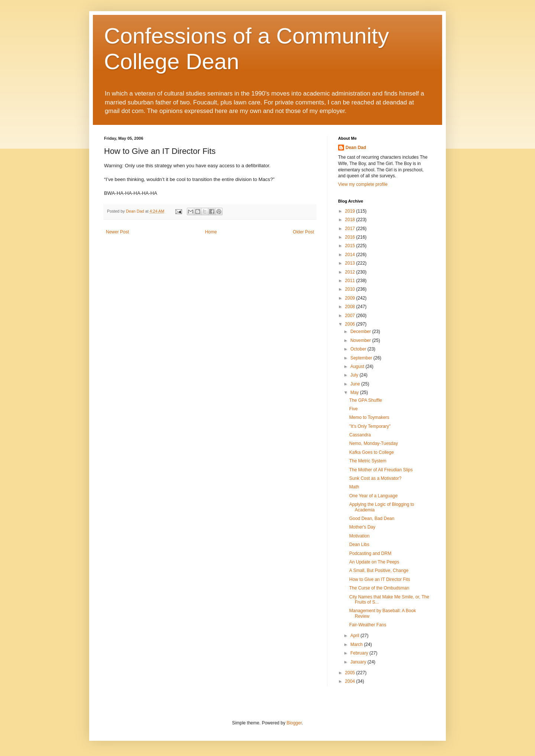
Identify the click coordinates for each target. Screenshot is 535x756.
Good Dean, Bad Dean (372, 518)
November (361, 340)
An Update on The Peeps (374, 562)
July (355, 375)
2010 (351, 289)
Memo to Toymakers (369, 417)
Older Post (303, 232)
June (356, 384)
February (360, 653)
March (357, 644)
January (359, 662)
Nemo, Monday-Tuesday (374, 443)
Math (354, 487)
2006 (351, 324)
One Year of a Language (373, 496)
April (355, 636)
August (358, 366)
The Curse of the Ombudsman (379, 588)
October (359, 349)
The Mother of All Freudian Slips (381, 470)
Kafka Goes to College (372, 452)
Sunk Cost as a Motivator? (375, 478)
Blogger (294, 723)
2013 (351, 263)
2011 (351, 281)
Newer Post (117, 232)
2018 (351, 220)
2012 (351, 272)
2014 (351, 255)
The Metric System (368, 461)
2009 (351, 298)
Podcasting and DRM (370, 553)
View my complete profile (363, 184)
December (361, 332)
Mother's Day (362, 527)
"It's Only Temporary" (370, 426)
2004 (351, 681)
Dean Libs (359, 545)
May (355, 392)
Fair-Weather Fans (368, 625)
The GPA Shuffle (366, 400)
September (362, 358)
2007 (351, 316)
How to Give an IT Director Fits (380, 579)
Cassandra (360, 435)
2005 (351, 673)
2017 (351, 229)
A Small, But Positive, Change (379, 571)
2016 (351, 237)
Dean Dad (356, 148)
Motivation (359, 536)
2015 (351, 246)
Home (211, 232)
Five (354, 409)
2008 (351, 307)
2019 (351, 211)
